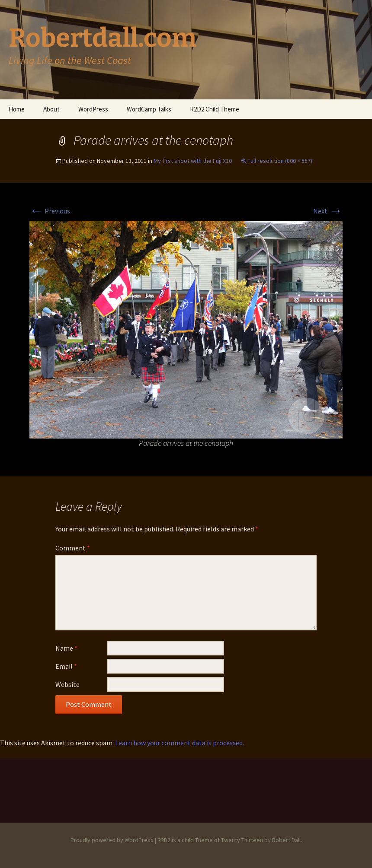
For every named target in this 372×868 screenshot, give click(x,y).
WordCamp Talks (149, 109)
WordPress (93, 109)
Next (328, 211)
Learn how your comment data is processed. (180, 743)
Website (67, 684)
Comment (73, 548)
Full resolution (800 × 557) (280, 161)
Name (66, 648)
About (51, 109)
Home (17, 109)
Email (66, 666)
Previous (50, 211)
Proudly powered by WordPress (112, 840)
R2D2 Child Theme (215, 109)
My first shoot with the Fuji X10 (193, 161)
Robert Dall (286, 840)
